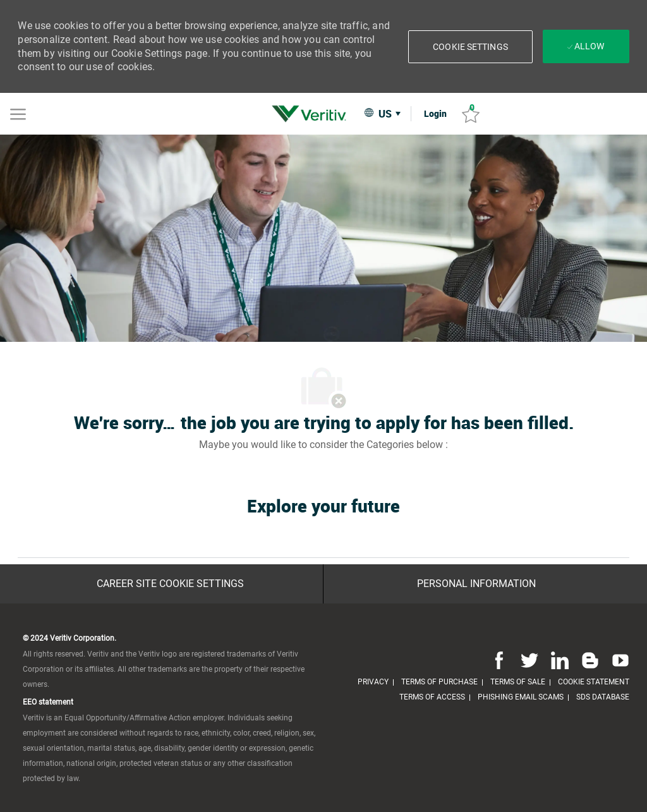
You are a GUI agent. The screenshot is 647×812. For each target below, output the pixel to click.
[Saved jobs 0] (471, 114)
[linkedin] (560, 660)
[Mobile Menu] (18, 113)
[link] (312, 114)
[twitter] (529, 660)
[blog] (590, 660)
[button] (470, 47)
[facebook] (499, 660)
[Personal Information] (476, 584)
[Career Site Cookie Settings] (170, 584)
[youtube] (618, 660)
